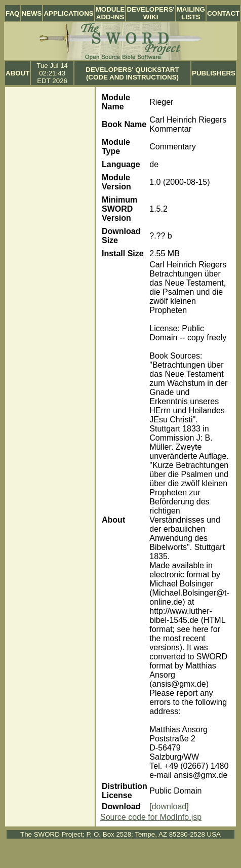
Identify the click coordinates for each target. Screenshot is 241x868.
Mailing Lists (191, 13)
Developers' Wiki (150, 13)
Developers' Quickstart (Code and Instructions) (132, 73)
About (17, 73)
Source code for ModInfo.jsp (151, 817)
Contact (223, 13)
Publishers (214, 73)
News (31, 13)
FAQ (12, 13)
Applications (68, 13)
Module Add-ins (110, 13)
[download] (169, 806)
